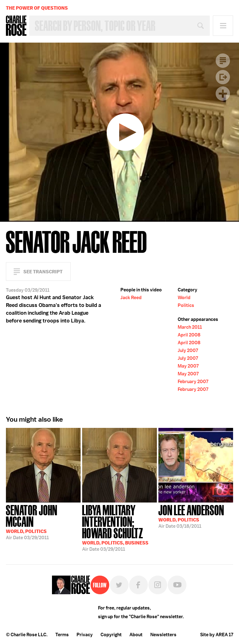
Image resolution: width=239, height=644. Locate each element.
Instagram (158, 585)
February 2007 (193, 382)
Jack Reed (131, 298)
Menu (223, 26)
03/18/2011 (191, 516)
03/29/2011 (43, 522)
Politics (186, 305)
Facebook (138, 585)
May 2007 (188, 366)
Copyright (111, 635)
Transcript (223, 61)
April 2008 (189, 335)
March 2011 (190, 327)
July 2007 (188, 350)
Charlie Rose (16, 26)
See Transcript (43, 272)
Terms (62, 635)
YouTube (177, 585)
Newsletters (163, 635)
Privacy (85, 635)
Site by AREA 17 (217, 635)
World (184, 298)
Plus (223, 94)
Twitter (119, 585)
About (136, 635)
